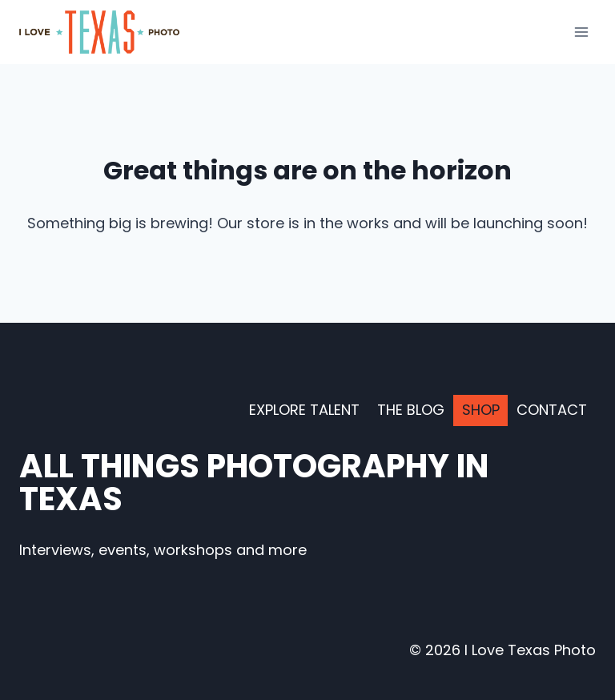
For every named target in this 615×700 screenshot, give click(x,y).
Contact (552, 410)
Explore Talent (304, 410)
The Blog (411, 410)
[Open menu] (581, 32)
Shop (481, 410)
